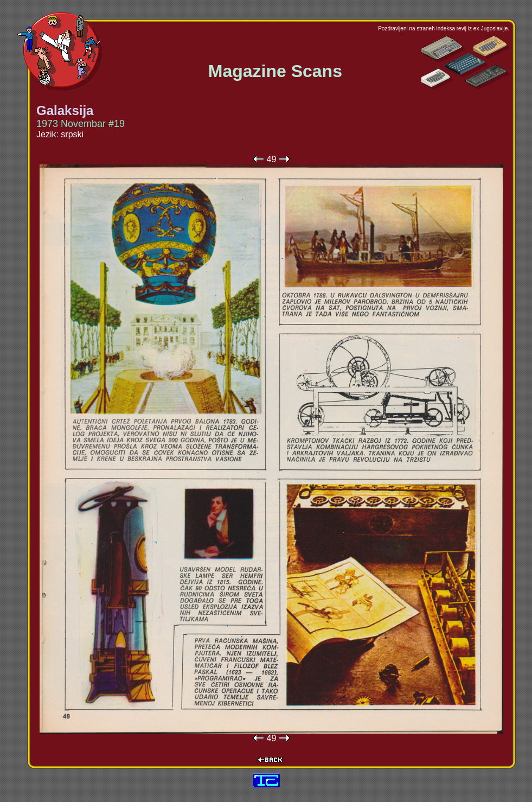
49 (272, 159)
